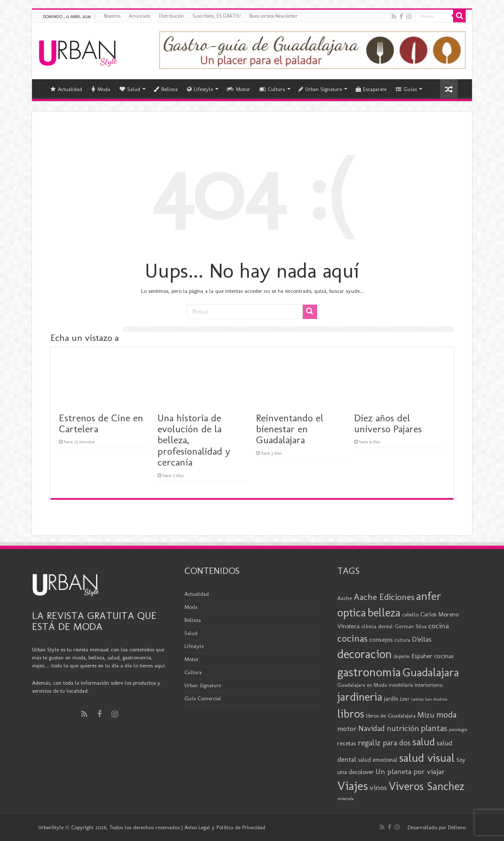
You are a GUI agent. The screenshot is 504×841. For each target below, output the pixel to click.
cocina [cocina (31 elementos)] (439, 626)
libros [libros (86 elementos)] (351, 714)
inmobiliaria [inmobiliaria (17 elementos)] (401, 685)
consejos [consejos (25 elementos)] (381, 639)
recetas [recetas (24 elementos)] (347, 743)
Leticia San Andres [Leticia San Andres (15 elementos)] (429, 699)
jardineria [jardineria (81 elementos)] (360, 697)
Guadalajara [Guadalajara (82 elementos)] (431, 672)
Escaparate (371, 89)
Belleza (166, 89)
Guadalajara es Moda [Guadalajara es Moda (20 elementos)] (362, 685)
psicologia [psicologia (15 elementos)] (458, 730)
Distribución (171, 16)
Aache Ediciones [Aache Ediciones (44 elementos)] (384, 597)
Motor (238, 89)
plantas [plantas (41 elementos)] (434, 728)
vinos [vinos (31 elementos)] (378, 787)
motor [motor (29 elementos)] (347, 729)
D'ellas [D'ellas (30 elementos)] (422, 639)
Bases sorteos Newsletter (273, 16)
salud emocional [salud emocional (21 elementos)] (378, 760)
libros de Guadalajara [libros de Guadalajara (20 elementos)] (391, 715)
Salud (130, 89)
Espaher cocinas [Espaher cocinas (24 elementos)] (433, 656)
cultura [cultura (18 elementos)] (402, 640)
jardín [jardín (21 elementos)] (391, 699)
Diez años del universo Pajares (388, 423)
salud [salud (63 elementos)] (424, 742)
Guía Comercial (203, 698)
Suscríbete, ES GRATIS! (217, 16)
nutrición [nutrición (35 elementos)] (403, 728)
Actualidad (66, 89)
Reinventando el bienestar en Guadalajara (290, 429)
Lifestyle (200, 89)
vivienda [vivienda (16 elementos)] (345, 798)
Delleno (457, 827)
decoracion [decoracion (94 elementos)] (365, 654)
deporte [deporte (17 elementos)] (402, 656)
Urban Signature (320, 89)
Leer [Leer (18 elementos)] (405, 699)
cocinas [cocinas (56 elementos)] (352, 638)
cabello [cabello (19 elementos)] (410, 615)
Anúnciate (140, 16)
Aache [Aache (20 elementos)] (345, 598)
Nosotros (112, 16)
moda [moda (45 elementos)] (446, 714)
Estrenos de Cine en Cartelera (101, 423)
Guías (406, 89)
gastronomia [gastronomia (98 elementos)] (369, 672)
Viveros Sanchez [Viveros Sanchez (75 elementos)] (427, 786)
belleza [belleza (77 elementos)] (384, 613)
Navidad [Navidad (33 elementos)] (372, 729)
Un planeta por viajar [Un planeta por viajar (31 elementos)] (410, 771)
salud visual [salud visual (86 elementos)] (427, 758)
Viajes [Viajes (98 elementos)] (353, 786)
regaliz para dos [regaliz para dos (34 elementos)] (384, 743)
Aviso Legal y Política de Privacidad (225, 827)
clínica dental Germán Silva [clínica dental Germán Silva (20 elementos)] (394, 626)
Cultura (272, 89)
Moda (101, 89)
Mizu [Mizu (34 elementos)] (426, 715)
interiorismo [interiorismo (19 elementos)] (429, 685)
